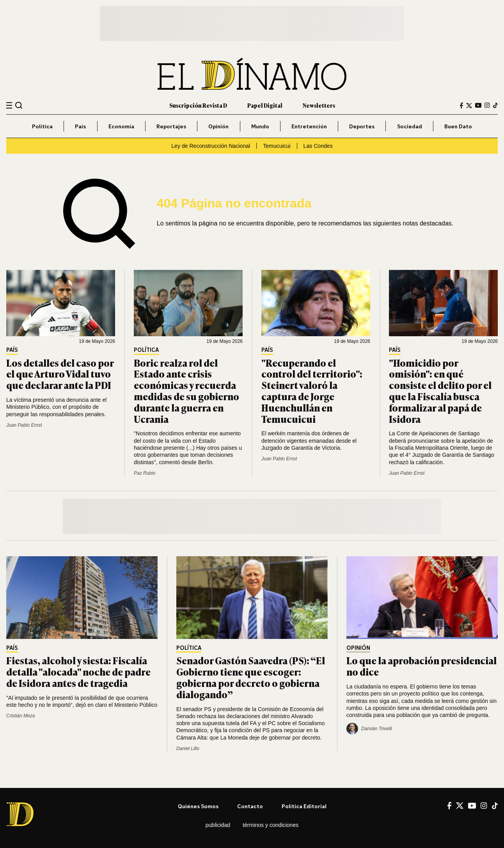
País (80, 126)
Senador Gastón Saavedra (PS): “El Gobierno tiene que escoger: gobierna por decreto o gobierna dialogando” (251, 677)
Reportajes (171, 126)
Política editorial (304, 806)
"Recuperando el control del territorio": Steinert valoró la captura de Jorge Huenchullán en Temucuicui (312, 391)
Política (42, 126)
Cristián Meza (20, 716)
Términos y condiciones (271, 825)
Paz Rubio (145, 473)
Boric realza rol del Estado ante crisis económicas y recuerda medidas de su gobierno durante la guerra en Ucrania (186, 391)
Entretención (309, 126)
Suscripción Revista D (198, 105)
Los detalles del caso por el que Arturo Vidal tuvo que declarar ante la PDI (60, 374)
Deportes (362, 126)
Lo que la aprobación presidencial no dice (421, 666)
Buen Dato (458, 126)
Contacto (250, 806)
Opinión (218, 126)
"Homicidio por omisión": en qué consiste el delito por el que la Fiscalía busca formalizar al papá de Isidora (440, 391)
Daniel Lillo (188, 749)
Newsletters (319, 105)
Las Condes (318, 146)
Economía (121, 126)
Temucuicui (277, 146)
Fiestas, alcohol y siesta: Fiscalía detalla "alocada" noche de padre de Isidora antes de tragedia (78, 671)
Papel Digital (265, 105)
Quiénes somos (198, 806)
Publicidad (218, 825)
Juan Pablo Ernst (24, 425)
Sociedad (410, 126)
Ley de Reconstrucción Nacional (211, 146)
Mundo (260, 126)
